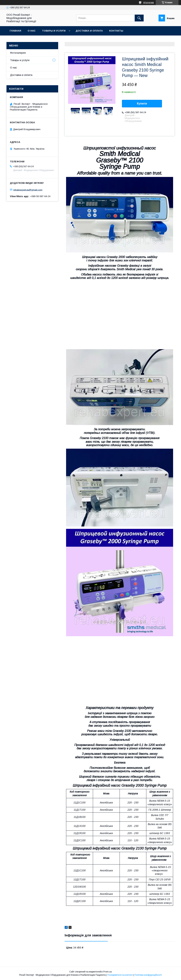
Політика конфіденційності (148, 975)
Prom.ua (107, 972)
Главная (15, 31)
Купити (142, 104)
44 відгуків (148, 3)
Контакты (116, 31)
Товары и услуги (54, 31)
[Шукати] (139, 18)
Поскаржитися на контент (120, 975)
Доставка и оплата (89, 31)
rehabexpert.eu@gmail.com (28, 190)
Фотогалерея (18, 53)
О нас (32, 31)
